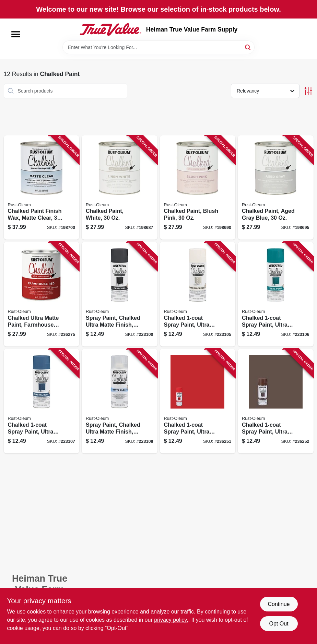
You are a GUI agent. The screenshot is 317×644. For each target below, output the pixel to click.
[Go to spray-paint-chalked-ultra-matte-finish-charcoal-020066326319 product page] (120, 294)
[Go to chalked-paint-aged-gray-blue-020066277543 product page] (276, 188)
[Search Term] (158, 47)
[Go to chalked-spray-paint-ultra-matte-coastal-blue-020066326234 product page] (42, 401)
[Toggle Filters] (308, 91)
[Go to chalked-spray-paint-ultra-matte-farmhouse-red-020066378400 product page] (198, 401)
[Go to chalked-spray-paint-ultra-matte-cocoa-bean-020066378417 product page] (276, 401)
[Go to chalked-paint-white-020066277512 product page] (120, 188)
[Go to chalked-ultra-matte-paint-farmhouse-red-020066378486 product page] (42, 294)
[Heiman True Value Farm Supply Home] (110, 29)
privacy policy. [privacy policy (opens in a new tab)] (171, 620)
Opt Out (279, 624)
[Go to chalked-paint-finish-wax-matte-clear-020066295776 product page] (42, 188)
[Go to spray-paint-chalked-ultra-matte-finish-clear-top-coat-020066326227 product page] (120, 401)
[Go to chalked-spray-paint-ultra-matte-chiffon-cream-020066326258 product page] (198, 294)
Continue (279, 604)
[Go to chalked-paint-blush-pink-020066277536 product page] (198, 188)
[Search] (248, 47)
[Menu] (16, 34)
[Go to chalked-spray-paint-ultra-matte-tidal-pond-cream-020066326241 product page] (276, 294)
